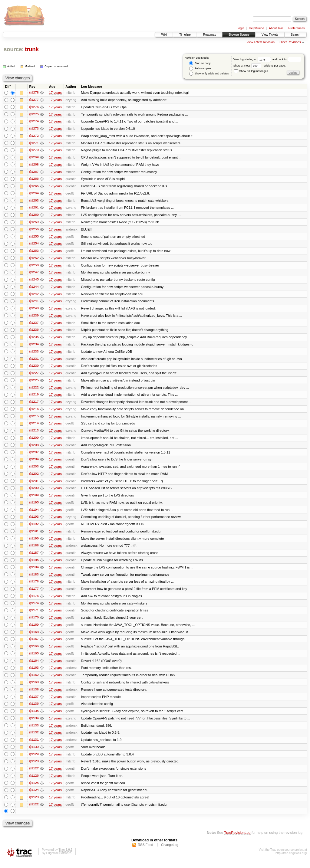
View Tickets (270, 35)
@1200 (34, 492)
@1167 (34, 644)
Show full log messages (251, 71)
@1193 (34, 521)
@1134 (34, 724)
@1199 (34, 499)
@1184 (34, 572)
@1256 (34, 231)
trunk (32, 49)
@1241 (34, 303)
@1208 (34, 448)
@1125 (34, 790)
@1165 (34, 659)
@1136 (34, 710)
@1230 (34, 368)
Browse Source (239, 35)
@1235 (34, 339)
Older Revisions (290, 42)
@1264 (34, 194)
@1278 (34, 93)
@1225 (34, 383)
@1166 (34, 652)
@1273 (34, 129)
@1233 (34, 354)
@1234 (34, 347)
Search (295, 35)
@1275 (34, 114)
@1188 (34, 550)
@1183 (34, 579)
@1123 (34, 804)
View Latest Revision (261, 42)
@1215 (34, 419)
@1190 (34, 543)
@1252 (34, 260)
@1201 (34, 485)
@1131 (34, 746)
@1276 (34, 107)
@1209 (34, 441)
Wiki (164, 35)
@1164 (34, 666)
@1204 (34, 463)
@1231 (34, 361)
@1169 (34, 630)
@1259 (34, 223)
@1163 (34, 673)
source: (14, 49)
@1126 (34, 782)
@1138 (34, 695)
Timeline (185, 35)
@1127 (34, 775)
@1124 (34, 797)
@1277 (34, 100)
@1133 (34, 732)
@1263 (34, 201)
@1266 (34, 180)
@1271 (34, 143)
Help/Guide (256, 28)
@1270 (34, 151)
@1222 (34, 390)
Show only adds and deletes (209, 74)
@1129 (34, 761)
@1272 (34, 136)
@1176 (34, 601)
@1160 (34, 688)
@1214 (34, 427)
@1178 (34, 586)
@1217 (34, 405)
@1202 (34, 477)
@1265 (34, 187)
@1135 (34, 717)
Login (240, 28)
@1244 (34, 289)
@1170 (34, 623)
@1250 (34, 267)
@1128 (34, 768)
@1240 (34, 310)
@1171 (34, 615)
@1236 (34, 332)
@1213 (34, 434)
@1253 (34, 252)
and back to (287, 59)
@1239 (34, 318)
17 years (55, 93)
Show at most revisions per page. (260, 66)
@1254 (34, 245)
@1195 (34, 506)
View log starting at (253, 59)
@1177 (34, 594)
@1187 (34, 557)
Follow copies (200, 69)
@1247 (34, 274)
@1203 (34, 470)
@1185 (34, 565)
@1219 (34, 398)
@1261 (34, 209)
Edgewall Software (59, 860)
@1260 (34, 216)
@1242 (34, 296)
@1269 (34, 158)
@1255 (34, 238)
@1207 (34, 456)
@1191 (34, 536)
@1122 (34, 811)
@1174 (34, 608)
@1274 (34, 122)
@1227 (34, 376)
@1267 (34, 172)
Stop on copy (200, 63)
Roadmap (210, 35)
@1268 (34, 165)
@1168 (34, 637)
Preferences (297, 28)
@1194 (34, 514)
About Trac (276, 28)
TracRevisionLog (237, 839)
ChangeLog (170, 852)
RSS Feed (145, 852)
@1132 (34, 739)
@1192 (34, 528)
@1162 (34, 681)
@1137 (34, 703)
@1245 (34, 281)
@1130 (34, 753)
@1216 (34, 412)
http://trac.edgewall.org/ (291, 860)
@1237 (34, 325)
